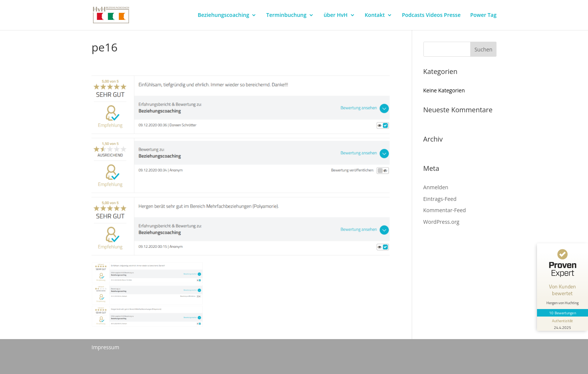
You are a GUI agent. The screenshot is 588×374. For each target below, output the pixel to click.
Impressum (105, 347)
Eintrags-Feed (440, 199)
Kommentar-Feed (445, 210)
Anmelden (436, 187)
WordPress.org (441, 222)
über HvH (336, 15)
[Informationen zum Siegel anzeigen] (562, 324)
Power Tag (483, 15)
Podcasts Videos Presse (431, 15)
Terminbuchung (286, 15)
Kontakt (375, 15)
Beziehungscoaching (223, 15)
